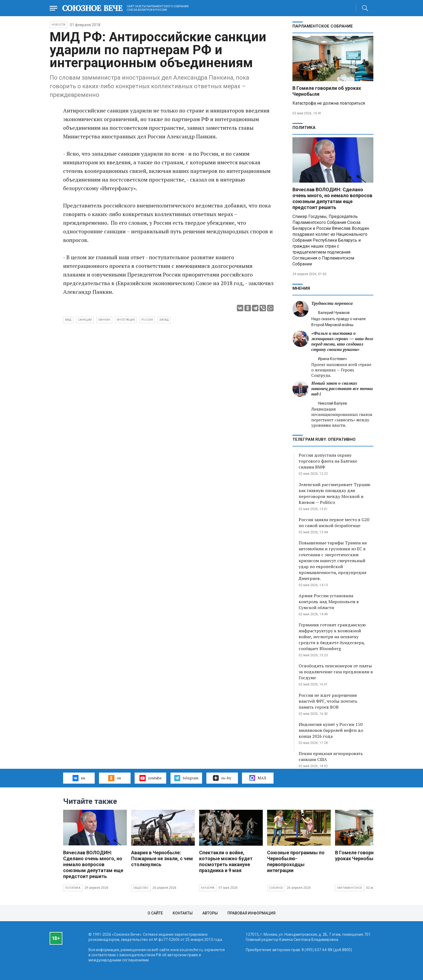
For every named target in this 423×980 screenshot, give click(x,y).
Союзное (276, 888)
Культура (208, 888)
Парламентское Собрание (323, 26)
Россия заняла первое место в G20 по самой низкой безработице (334, 523)
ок (115, 778)
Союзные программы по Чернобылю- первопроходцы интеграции (296, 861)
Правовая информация (251, 913)
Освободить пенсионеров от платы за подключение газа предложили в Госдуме (336, 672)
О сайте (155, 913)
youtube (150, 778)
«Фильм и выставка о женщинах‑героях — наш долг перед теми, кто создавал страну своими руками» (342, 341)
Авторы (210, 913)
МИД (68, 320)
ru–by (222, 778)
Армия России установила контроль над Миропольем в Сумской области (329, 602)
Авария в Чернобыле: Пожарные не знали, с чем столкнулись (162, 858)
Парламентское (350, 888)
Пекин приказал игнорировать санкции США (331, 756)
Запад (164, 320)
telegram (186, 778)
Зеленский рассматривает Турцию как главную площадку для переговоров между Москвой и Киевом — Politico (335, 493)
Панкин (104, 320)
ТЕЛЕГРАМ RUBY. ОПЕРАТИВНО (324, 439)
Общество (141, 888)
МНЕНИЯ (301, 288)
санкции (85, 320)
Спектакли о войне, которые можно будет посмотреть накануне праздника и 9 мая (226, 861)
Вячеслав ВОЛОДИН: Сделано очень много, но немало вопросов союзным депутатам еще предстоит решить (332, 198)
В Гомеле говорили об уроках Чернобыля (361, 856)
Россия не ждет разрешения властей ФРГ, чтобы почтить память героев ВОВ (328, 701)
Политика (304, 128)
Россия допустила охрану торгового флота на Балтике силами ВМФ (328, 461)
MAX (258, 778)
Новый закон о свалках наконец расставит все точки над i (342, 389)
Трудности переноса (332, 303)
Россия (147, 320)
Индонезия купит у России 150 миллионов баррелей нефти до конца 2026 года (331, 730)
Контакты (183, 913)
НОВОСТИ (58, 25)
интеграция (126, 320)
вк (79, 778)
